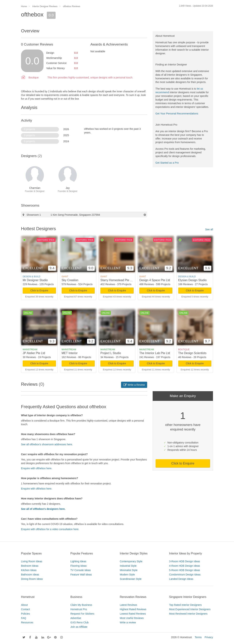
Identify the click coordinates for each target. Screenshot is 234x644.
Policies (25, 614)
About (24, 605)
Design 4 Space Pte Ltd (155, 280)
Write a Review (134, 385)
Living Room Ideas (32, 561)
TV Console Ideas (81, 570)
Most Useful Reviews (132, 618)
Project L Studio (111, 353)
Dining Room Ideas (32, 579)
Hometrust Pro (79, 609)
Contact (25, 609)
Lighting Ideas (78, 561)
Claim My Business (81, 605)
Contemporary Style (131, 561)
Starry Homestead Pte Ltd (117, 280)
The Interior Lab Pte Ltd (155, 353)
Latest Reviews (128, 605)
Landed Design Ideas (181, 579)
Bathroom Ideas (30, 575)
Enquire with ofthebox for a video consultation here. (50, 529)
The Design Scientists (192, 353)
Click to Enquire (39, 290)
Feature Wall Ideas (81, 575)
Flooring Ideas (79, 566)
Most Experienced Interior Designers (190, 609)
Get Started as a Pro (167, 163)
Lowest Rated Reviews (133, 614)
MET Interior (70, 353)
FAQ (24, 618)
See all (209, 229)
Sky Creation (70, 280)
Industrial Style (128, 566)
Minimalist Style (129, 570)
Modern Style (127, 575)
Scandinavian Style (131, 579)
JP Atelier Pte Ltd (34, 353)
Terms (198, 637)
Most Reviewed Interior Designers (188, 614)
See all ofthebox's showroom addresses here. (47, 444)
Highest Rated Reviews (133, 609)
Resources (27, 622)
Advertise (76, 618)
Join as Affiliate (79, 627)
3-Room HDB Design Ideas (185, 561)
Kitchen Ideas (29, 570)
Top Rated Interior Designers (185, 605)
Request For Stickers (82, 614)
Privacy (209, 637)
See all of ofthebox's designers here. (43, 509)
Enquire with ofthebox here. (37, 468)
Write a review (128, 622)
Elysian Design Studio (193, 280)
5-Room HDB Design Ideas (185, 570)
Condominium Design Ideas (185, 575)
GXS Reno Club (80, 622)
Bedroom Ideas (30, 566)
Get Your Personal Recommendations (177, 114)
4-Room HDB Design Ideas (185, 566)
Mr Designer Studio (35, 280)
